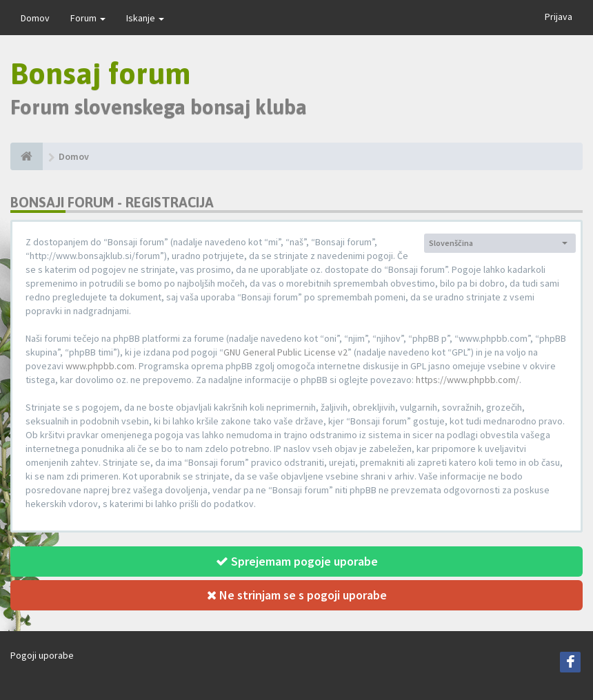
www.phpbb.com (100, 366)
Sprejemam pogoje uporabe (297, 561)
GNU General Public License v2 (285, 352)
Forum (88, 18)
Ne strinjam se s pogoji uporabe (297, 595)
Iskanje (145, 18)
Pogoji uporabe (42, 655)
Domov (35, 18)
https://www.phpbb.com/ (468, 380)
